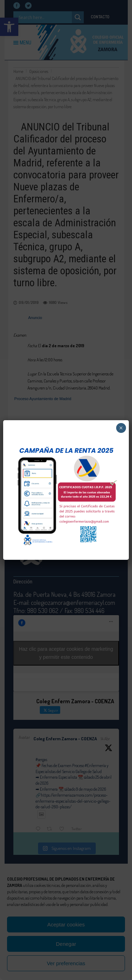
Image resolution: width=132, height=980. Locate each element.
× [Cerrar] (121, 428)
